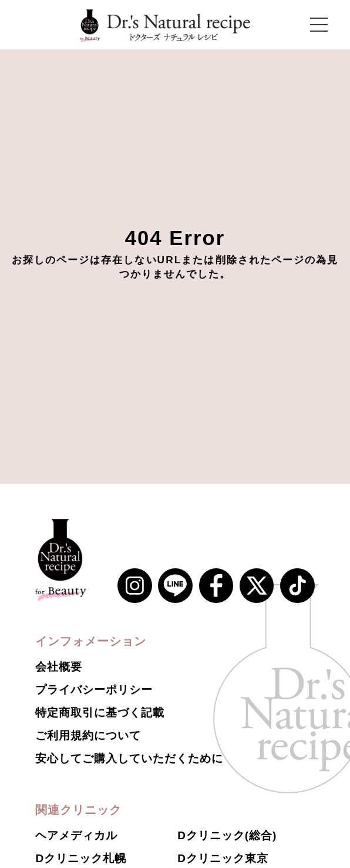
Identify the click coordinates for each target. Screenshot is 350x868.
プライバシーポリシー (94, 690)
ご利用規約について (88, 735)
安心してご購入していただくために (129, 758)
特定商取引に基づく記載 (100, 713)
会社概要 (59, 667)
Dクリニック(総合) (227, 835)
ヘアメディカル (76, 835)
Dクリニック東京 (223, 858)
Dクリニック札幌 (80, 858)
